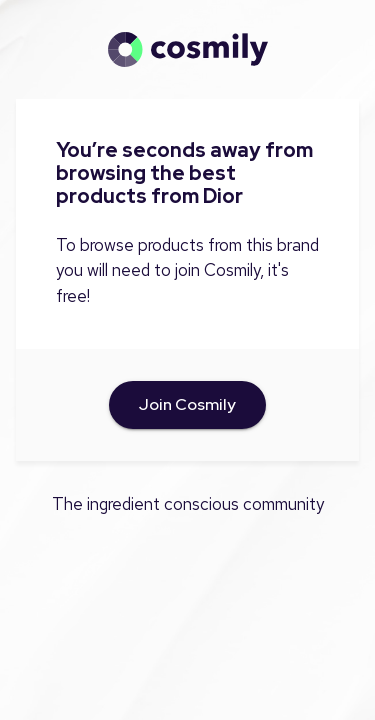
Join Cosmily (187, 405)
